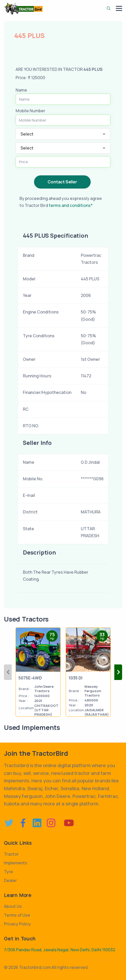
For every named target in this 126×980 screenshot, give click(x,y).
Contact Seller (62, 182)
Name (21, 90)
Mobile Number (30, 111)
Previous (8, 672)
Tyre (8, 872)
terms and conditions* (71, 205)
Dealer (10, 880)
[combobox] (63, 134)
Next (118, 672)
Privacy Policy (17, 924)
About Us (13, 906)
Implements (16, 863)
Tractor (11, 854)
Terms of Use (17, 915)
